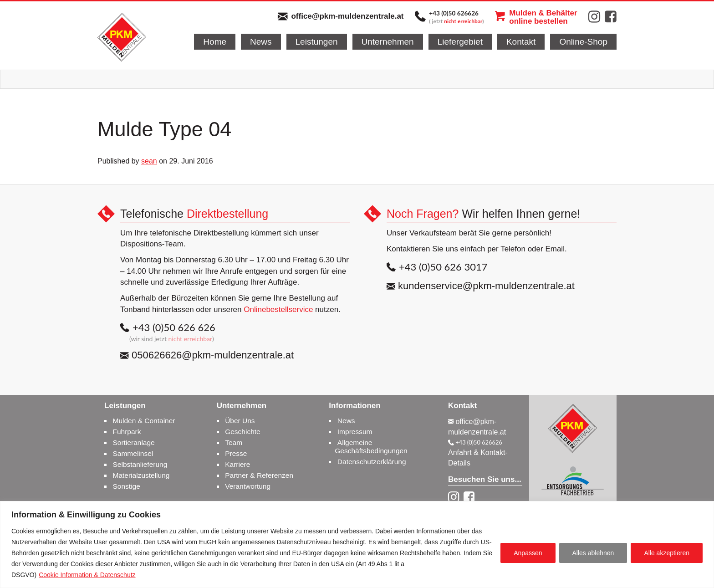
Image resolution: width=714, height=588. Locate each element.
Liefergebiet (460, 42)
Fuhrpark (127, 432)
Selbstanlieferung (140, 464)
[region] (357, 545)
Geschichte (243, 432)
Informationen (354, 406)
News (261, 42)
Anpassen (528, 553)
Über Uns (240, 421)
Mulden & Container (144, 421)
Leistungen (317, 42)
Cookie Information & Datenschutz (87, 575)
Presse (236, 453)
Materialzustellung (141, 475)
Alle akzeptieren (667, 553)
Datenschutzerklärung (372, 462)
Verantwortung (248, 486)
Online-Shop (583, 42)
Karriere (237, 464)
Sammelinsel (133, 453)
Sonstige (127, 486)
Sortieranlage (134, 442)
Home (215, 42)
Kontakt (521, 42)
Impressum (355, 432)
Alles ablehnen (593, 553)
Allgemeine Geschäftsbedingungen (371, 447)
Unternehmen (388, 42)
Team (234, 442)
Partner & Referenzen (259, 475)
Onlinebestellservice (278, 309)
